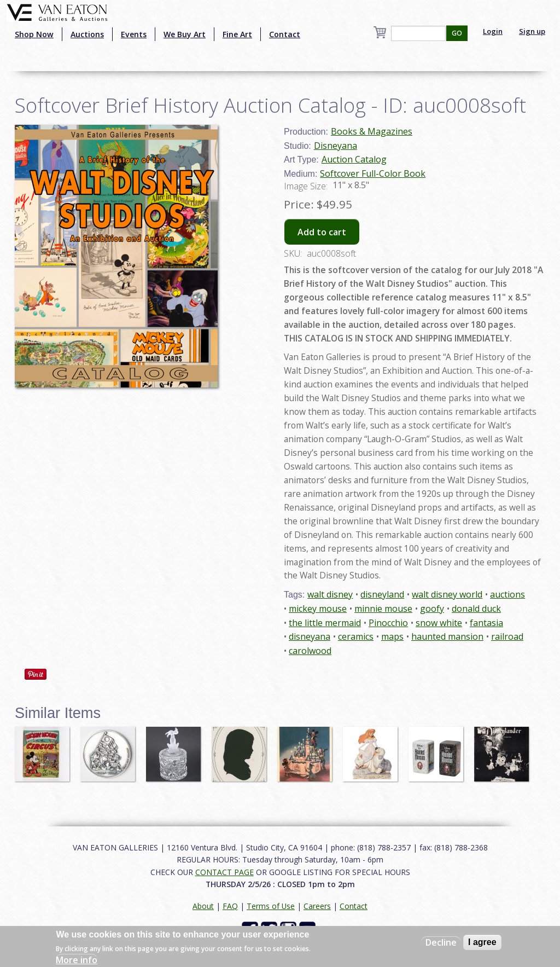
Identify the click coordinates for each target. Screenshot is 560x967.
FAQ (230, 906)
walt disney (330, 594)
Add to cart (322, 232)
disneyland (382, 594)
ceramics (356, 636)
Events (134, 34)
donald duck (476, 609)
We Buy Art (185, 34)
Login (493, 31)
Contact (285, 34)
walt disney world (447, 594)
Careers (317, 906)
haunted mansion (447, 636)
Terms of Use (271, 906)
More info (77, 960)
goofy (432, 609)
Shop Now (34, 34)
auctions (507, 594)
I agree (482, 942)
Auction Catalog (354, 159)
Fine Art (237, 34)
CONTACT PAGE (224, 872)
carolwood (310, 651)
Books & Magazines (372, 131)
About (203, 906)
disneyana (310, 636)
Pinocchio (388, 623)
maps (392, 636)
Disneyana (336, 146)
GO (457, 33)
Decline (441, 942)
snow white (439, 623)
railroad (507, 636)
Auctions (87, 34)
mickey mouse (318, 609)
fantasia (486, 623)
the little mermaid (325, 623)
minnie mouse (383, 609)
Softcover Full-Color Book (373, 173)
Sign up (532, 31)
